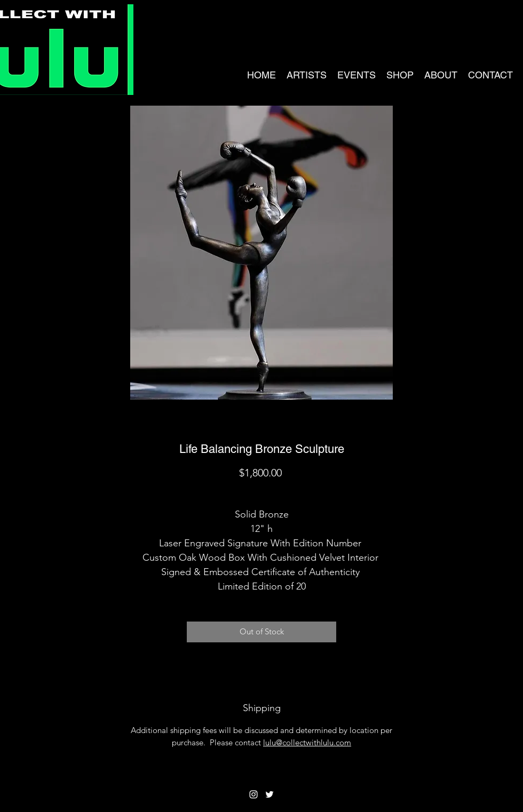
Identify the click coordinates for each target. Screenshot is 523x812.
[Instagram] (253, 794)
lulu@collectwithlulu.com (307, 742)
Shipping (262, 491)
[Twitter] (270, 794)
